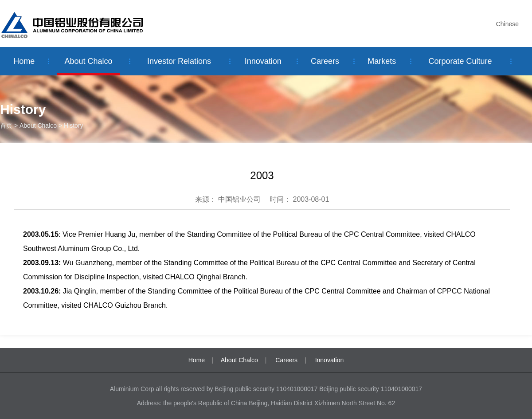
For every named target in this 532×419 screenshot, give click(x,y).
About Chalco (89, 61)
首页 (6, 125)
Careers (325, 61)
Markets (382, 61)
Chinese (507, 24)
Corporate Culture (460, 61)
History (74, 125)
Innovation (263, 61)
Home (24, 61)
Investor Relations (179, 61)
